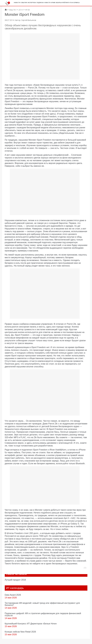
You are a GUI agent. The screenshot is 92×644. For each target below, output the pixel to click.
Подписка (40, 3)
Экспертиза (32, 3)
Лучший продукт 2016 (15, 580)
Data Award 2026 (13, 595)
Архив (53, 3)
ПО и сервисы (75, 3)
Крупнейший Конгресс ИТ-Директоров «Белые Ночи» (31, 624)
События (24, 3)
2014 (21, 10)
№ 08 (27, 10)
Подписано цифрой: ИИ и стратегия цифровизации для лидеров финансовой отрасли (43, 614)
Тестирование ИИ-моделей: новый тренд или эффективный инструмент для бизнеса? (42, 604)
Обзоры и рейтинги (63, 3)
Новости (17, 3)
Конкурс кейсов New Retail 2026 (20, 632)
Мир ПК (13, 10)
